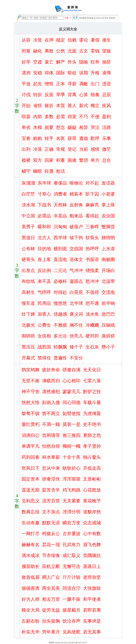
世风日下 (31, 468)
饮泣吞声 (72, 621)
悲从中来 (51, 468)
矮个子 (76, 347)
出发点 (28, 270)
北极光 (28, 325)
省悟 (38, 106)
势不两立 (51, 414)
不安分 (76, 358)
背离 (72, 95)
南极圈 (108, 259)
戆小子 (108, 347)
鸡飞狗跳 (72, 490)
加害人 (44, 314)
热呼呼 (92, 249)
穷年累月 (51, 632)
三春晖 (92, 227)
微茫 (107, 149)
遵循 (84, 138)
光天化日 (92, 370)
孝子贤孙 (92, 446)
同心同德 (72, 403)
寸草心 (44, 194)
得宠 (72, 117)
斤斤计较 (72, 577)
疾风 (107, 106)
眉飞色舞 (92, 545)
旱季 (61, 95)
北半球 (76, 303)
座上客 (44, 259)
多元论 (60, 336)
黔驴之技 (92, 392)
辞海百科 (112, 18)
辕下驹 (76, 238)
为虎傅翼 (92, 414)
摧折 (49, 106)
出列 (26, 149)
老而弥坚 (92, 577)
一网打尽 (31, 534)
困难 (72, 160)
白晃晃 (76, 292)
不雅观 (60, 325)
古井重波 (72, 534)
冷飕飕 (92, 325)
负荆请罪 (51, 435)
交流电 (108, 292)
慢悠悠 (60, 303)
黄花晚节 (92, 501)
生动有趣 (31, 523)
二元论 (60, 270)
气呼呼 (44, 292)
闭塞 (26, 51)
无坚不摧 (31, 381)
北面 (72, 51)
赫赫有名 (31, 545)
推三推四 (72, 435)
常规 (61, 149)
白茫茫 (28, 194)
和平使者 (92, 599)
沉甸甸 (60, 227)
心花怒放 (92, 490)
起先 (38, 84)
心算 (84, 95)
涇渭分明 (72, 512)
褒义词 (76, 314)
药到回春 (31, 457)
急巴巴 (108, 314)
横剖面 (60, 249)
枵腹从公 (51, 534)
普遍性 (60, 358)
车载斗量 (92, 403)
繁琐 (84, 160)
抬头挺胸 (51, 621)
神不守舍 (31, 392)
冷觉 (38, 40)
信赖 (72, 40)
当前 (84, 149)
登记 (72, 149)
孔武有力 (72, 545)
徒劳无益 (51, 610)
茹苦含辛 (51, 490)
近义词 (96, 18)
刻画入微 (51, 403)
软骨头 (92, 238)
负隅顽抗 (92, 555)
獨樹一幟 (72, 446)
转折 (38, 95)
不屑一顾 (51, 424)
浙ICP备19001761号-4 (79, 643)
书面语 (92, 259)
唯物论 (76, 183)
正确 (49, 149)
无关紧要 (72, 501)
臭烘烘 (108, 336)
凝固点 (76, 281)
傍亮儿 (76, 336)
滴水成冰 (31, 555)
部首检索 (83, 18)
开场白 (108, 270)
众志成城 (92, 523)
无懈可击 (72, 566)
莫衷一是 (72, 424)
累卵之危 (92, 435)
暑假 (95, 40)
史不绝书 (92, 424)
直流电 (60, 259)
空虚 (38, 62)
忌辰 (107, 95)
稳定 (61, 40)
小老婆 (108, 194)
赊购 (38, 138)
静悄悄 (108, 238)
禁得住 (44, 358)
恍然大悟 (31, 403)
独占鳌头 (92, 457)
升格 (95, 73)
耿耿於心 (72, 468)
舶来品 (76, 216)
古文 (84, 51)
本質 (61, 106)
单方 (95, 160)
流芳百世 (51, 501)
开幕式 (28, 358)
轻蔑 (49, 171)
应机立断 (51, 566)
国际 (61, 73)
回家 (49, 160)
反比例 (44, 270)
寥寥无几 (72, 392)
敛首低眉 (31, 577)
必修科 (60, 281)
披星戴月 (72, 610)
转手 (49, 138)
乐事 (107, 138)
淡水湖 (28, 205)
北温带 (108, 281)
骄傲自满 (72, 370)
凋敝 (84, 84)
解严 (61, 62)
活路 (107, 127)
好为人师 (31, 599)
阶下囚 (92, 194)
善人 (72, 106)
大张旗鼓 (92, 588)
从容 (26, 40)
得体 (49, 73)
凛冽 (26, 73)
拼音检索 (90, 18)
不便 (95, 117)
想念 (61, 127)
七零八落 (92, 381)
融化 (38, 51)
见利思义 (31, 501)
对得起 (60, 292)
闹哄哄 (28, 336)
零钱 (95, 51)
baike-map (67, 643)
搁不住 (76, 325)
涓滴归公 (31, 435)
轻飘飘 (60, 347)
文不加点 (51, 512)
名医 (61, 138)
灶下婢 (28, 314)
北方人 (44, 238)
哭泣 (95, 127)
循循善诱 (31, 588)
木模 (38, 127)
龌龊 (72, 127)
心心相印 (72, 381)
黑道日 (28, 238)
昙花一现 (51, 545)
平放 (26, 84)
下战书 (44, 205)
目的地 (44, 249)
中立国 (28, 216)
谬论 (84, 40)
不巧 (84, 117)
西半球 (60, 238)
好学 (26, 62)
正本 (61, 84)
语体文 (76, 259)
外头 (72, 62)
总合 (107, 160)
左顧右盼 (31, 621)
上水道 (108, 249)
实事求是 (92, 621)
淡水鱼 (92, 314)
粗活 (61, 171)
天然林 (60, 205)
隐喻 (84, 62)
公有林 (28, 249)
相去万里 (51, 599)
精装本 (76, 194)
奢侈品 (60, 183)
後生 (107, 40)
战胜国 (44, 347)
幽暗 (38, 171)
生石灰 (92, 347)
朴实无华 (31, 632)
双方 (38, 160)
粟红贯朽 (31, 424)
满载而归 (51, 381)
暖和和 (44, 227)
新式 (84, 106)
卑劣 (26, 127)
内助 (38, 117)
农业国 (108, 216)
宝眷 (26, 138)
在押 (49, 40)
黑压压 (28, 347)
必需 (61, 117)
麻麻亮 (92, 205)
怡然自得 (51, 446)
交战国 (76, 249)
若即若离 (92, 610)
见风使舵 (72, 632)
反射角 (76, 205)
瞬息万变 (72, 523)
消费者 (60, 194)
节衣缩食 (51, 555)
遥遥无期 (31, 490)
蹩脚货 (108, 227)
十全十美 (72, 457)
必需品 (44, 216)
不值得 (92, 292)
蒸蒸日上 (92, 566)
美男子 (28, 227)
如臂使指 (72, 414)
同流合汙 (72, 588)
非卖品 (60, 216)
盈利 (107, 117)
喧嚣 (26, 117)
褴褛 (26, 160)
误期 (84, 73)
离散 (49, 51)
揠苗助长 (31, 566)
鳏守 (26, 171)
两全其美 (51, 588)
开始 (26, 106)
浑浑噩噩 (72, 479)
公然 (61, 51)
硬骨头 (28, 259)
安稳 (38, 73)
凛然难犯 (51, 392)
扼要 (49, 127)
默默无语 (51, 523)
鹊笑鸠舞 (31, 370)
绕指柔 (92, 270)
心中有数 (92, 534)
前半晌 (108, 303)
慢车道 (28, 303)
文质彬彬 (92, 479)
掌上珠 (108, 205)
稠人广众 (51, 577)
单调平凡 (31, 446)
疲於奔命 (51, 370)
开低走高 (92, 468)
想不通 (92, 303)
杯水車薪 (51, 457)
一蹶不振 (72, 599)
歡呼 (95, 138)
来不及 (44, 281)
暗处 (72, 73)
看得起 (92, 216)
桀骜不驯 (31, 414)
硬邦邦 (92, 336)
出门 (95, 84)
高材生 (28, 292)
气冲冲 (76, 270)
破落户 (76, 227)
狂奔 (95, 62)
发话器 (108, 183)
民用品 (44, 303)
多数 (49, 117)
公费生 (44, 325)
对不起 (92, 183)
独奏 (95, 95)
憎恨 (49, 84)
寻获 (72, 84)
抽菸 (107, 62)
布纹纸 (28, 281)
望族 (107, 51)
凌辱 (107, 73)
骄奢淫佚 (51, 479)
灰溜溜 (28, 183)
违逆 (107, 84)
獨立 (95, 106)
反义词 (102, 18)
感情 (95, 149)
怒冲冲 (92, 281)
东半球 (44, 183)
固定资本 (31, 479)
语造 (106, 18)
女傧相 (44, 336)
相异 (84, 127)
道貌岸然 (92, 512)
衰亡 (49, 62)
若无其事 (92, 632)
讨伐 (26, 95)
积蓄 (61, 160)
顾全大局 (31, 610)
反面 (49, 95)
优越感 (60, 314)
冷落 (38, 149)
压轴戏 (108, 325)
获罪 (72, 138)
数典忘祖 (31, 512)
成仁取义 (72, 555)
